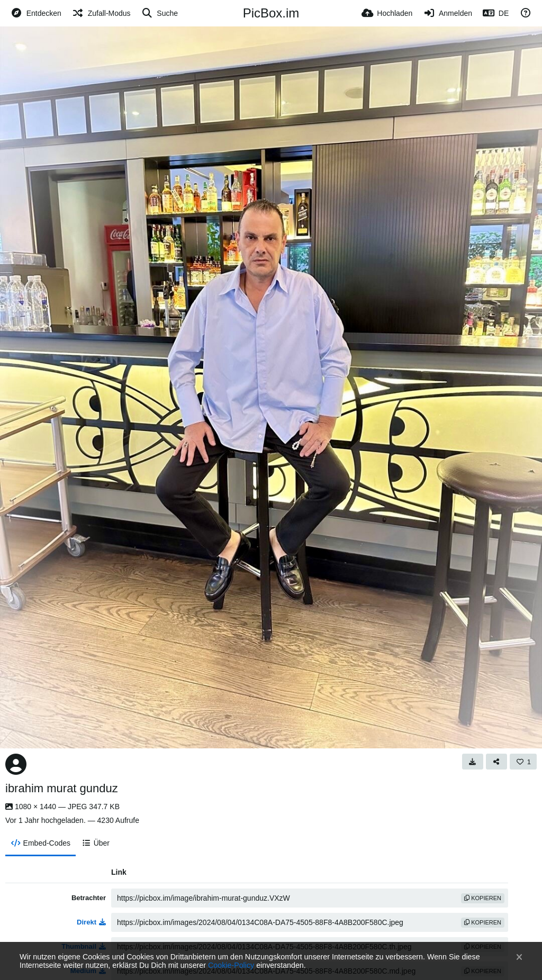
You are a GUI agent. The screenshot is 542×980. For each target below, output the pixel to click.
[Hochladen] (387, 13)
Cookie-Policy (231, 965)
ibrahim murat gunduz (62, 788)
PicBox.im (271, 13)
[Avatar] (16, 764)
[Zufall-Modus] (101, 13)
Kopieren (483, 898)
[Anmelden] (448, 13)
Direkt (91, 922)
